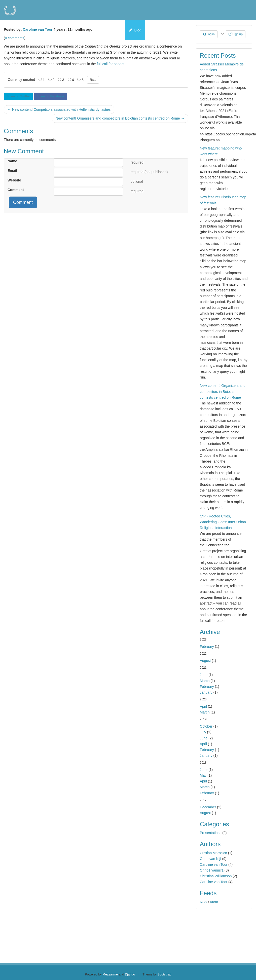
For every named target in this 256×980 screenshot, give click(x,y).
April (203, 706)
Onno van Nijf (211, 859)
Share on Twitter (18, 96)
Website (14, 180)
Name (12, 161)
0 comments (15, 38)
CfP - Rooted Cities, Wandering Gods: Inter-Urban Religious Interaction (223, 522)
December (208, 807)
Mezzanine (110, 974)
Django (130, 974)
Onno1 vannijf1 (212, 870)
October (206, 726)
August (205, 661)
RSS (204, 902)
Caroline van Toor (38, 29)
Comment (16, 190)
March (205, 681)
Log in (209, 34)
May (203, 775)
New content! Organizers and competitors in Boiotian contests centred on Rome (223, 391)
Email (12, 171)
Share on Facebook (50, 96)
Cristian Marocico (213, 853)
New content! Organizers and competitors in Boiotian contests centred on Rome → (120, 118)
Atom (214, 902)
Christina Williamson (216, 876)
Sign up (236, 34)
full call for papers (111, 64)
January (206, 692)
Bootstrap (164, 974)
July (203, 732)
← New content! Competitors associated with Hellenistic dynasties (59, 109)
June (204, 675)
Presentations (211, 833)
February (207, 647)
